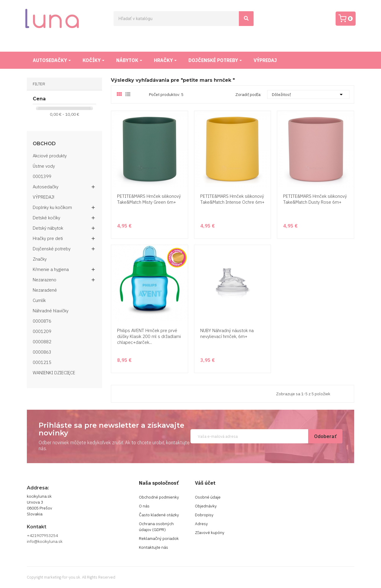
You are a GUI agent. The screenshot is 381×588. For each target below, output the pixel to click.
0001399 (42, 176)
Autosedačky (46, 187)
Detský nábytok (48, 228)
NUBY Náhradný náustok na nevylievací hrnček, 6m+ (227, 333)
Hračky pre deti (48, 238)
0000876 (42, 321)
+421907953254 (42, 535)
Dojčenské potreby (52, 249)
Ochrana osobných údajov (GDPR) (156, 527)
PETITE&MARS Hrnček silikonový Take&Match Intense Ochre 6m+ (232, 199)
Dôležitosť (308, 94)
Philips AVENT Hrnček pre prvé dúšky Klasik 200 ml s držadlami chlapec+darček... (149, 336)
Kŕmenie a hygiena (51, 269)
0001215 (42, 362)
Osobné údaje (208, 497)
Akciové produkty (50, 156)
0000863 (42, 352)
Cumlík (39, 300)
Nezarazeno (45, 280)
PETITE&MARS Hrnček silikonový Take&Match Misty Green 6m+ (149, 199)
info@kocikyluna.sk (45, 541)
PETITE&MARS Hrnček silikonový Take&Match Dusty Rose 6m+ (315, 199)
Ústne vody (44, 166)
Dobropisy (204, 515)
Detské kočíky (46, 218)
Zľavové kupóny (210, 533)
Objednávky (206, 506)
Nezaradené (45, 290)
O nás (144, 506)
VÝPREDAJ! (43, 197)
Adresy (201, 524)
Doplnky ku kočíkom (52, 207)
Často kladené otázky (159, 515)
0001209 (42, 331)
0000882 (42, 342)
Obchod (44, 144)
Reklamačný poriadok (159, 538)
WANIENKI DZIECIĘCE (54, 373)
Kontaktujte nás (153, 547)
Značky (40, 259)
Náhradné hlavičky (51, 311)
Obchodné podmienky (159, 497)
